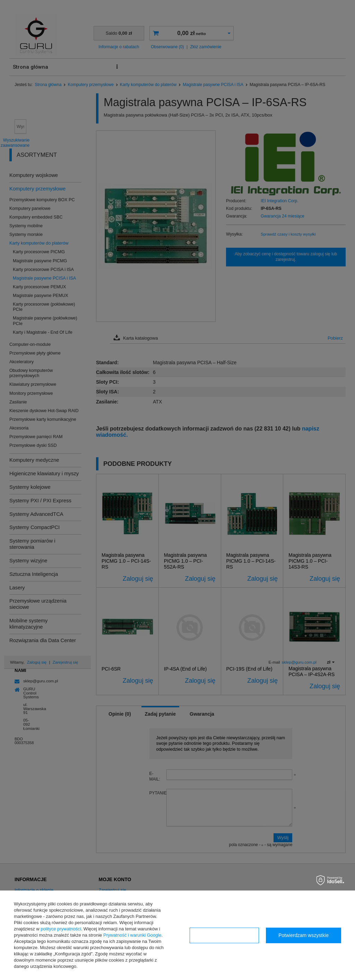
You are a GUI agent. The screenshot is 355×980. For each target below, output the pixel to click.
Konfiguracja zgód (224, 935)
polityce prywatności (61, 929)
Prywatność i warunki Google (132, 935)
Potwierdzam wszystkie (304, 935)
